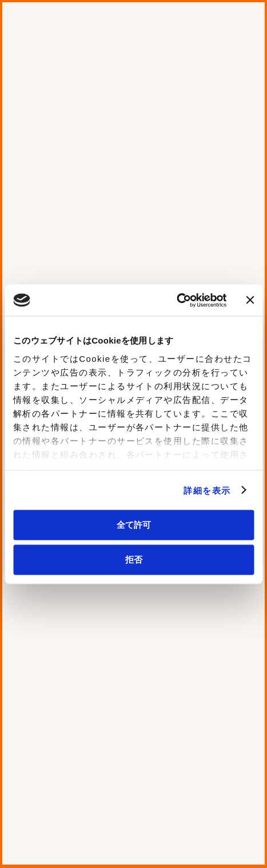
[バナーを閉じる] (250, 300)
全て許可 (134, 525)
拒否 (134, 559)
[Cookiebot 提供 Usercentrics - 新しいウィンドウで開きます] (176, 300)
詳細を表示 (207, 490)
